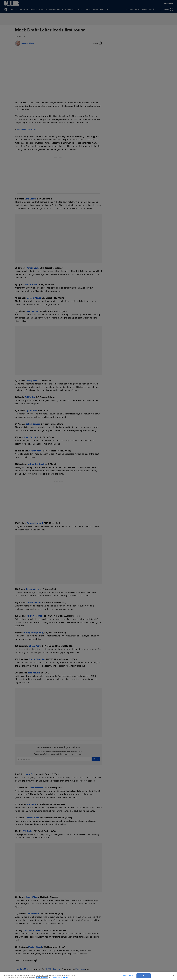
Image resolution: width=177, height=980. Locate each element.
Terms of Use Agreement (60, 978)
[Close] (173, 976)
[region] (88, 976)
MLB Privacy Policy (42, 978)
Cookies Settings (128, 976)
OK (144, 976)
